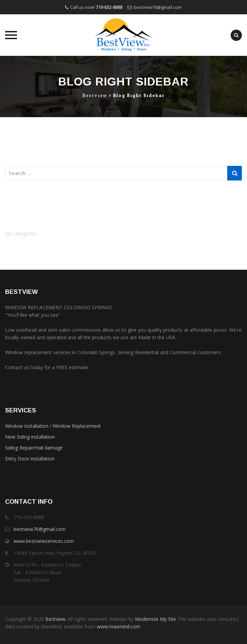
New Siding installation (30, 437)
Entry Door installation (30, 459)
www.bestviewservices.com (44, 541)
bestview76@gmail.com (158, 7)
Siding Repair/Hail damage (34, 448)
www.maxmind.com (118, 626)
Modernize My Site (156, 619)
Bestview (55, 619)
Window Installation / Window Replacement (53, 426)
